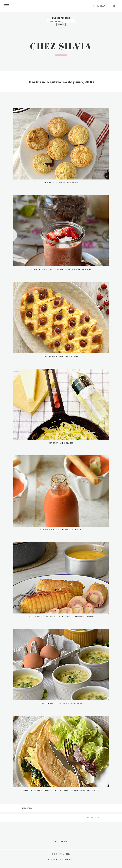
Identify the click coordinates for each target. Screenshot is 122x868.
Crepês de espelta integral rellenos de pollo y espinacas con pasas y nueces (61, 790)
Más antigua (27, 808)
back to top (61, 839)
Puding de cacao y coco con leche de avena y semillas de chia (61, 269)
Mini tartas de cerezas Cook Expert (61, 183)
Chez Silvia (61, 46)
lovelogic (69, 860)
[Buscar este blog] (61, 21)
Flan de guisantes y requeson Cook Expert (61, 703)
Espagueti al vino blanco (61, 443)
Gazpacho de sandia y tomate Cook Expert (61, 530)
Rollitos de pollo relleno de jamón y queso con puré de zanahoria (61, 617)
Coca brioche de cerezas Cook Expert (61, 356)
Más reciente (93, 818)
